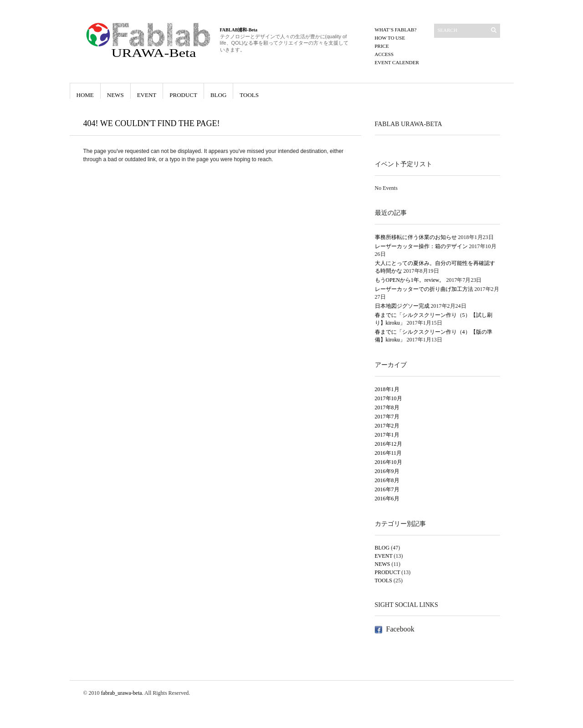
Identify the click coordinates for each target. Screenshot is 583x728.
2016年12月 (389, 444)
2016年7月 (387, 489)
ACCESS (384, 54)
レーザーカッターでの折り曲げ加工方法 (424, 289)
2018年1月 (387, 389)
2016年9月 (387, 471)
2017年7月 (387, 417)
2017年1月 (387, 435)
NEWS (115, 95)
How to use (390, 38)
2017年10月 (389, 398)
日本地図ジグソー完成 (402, 306)
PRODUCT (183, 95)
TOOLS (249, 95)
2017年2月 (387, 426)
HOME (85, 95)
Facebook (400, 629)
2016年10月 (389, 462)
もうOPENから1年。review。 (410, 280)
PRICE (382, 46)
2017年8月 (387, 407)
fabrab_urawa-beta (122, 693)
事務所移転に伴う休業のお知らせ (416, 237)
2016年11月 (389, 453)
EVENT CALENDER (397, 62)
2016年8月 (387, 480)
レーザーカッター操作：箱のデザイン (421, 246)
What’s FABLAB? (396, 30)
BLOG (218, 95)
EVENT (147, 95)
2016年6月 (387, 499)
